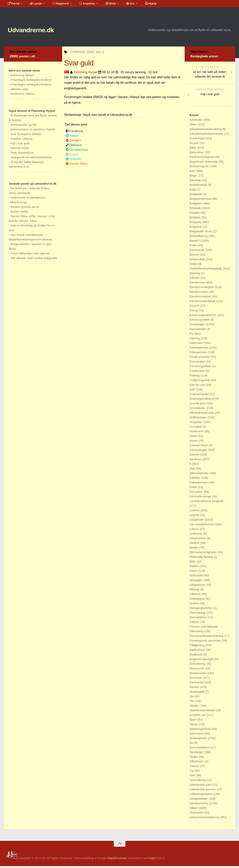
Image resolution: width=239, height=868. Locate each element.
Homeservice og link (24, 127)
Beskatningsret (199, 168)
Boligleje (195, 219)
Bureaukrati (197, 252)
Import (194, 442)
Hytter (194, 438)
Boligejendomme (201, 201)
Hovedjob (196, 428)
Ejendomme (198, 284)
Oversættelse (199, 619)
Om (122, 5)
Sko (192, 703)
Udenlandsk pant (201, 787)
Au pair (195, 145)
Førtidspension (199, 349)
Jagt (193, 470)
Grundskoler (198, 410)
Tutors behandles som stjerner (30, 255)
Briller (194, 247)
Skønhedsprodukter (203, 712)
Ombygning (197, 601)
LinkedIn (73, 161)
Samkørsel (197, 684)
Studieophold (198, 740)
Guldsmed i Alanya (23, 96)
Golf (193, 391)
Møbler (194, 568)
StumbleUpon (77, 151)
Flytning (195, 340)
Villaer (194, 810)
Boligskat (196, 229)
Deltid (194, 266)
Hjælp (141, 5)
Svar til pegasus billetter (26, 136)
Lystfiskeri (196, 535)
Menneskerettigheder (204, 554)
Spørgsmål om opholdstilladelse (31, 159)
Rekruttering (198, 666)
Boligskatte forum (201, 233)
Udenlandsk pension (203, 791)
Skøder (195, 707)
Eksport (195, 308)
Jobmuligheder (199, 475)
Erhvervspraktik (200, 322)
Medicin (195, 545)
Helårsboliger (199, 419)
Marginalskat (198, 540)
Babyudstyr (197, 154)
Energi (194, 312)
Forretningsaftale (201, 368)
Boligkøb (196, 210)
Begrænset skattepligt (204, 163)
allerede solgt (19, 91)
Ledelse (195, 512)
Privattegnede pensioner (206, 642)
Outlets (195, 605)
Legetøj (195, 517)
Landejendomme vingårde (206, 503)
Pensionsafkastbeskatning (207, 638)
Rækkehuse (198, 652)
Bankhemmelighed (202, 159)
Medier (194, 549)
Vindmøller (197, 814)
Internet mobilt (20, 150)
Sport (193, 721)
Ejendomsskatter (201, 298)
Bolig (193, 191)
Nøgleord (57, 5)
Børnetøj (196, 182)
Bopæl (194, 242)
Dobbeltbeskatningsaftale (206, 270)
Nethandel (197, 577)
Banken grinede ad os (25, 209)
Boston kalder (19, 213)
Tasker (194, 759)
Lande (34, 5)
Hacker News (77, 165)
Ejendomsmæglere (202, 289)
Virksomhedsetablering (205, 819)
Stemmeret (197, 735)
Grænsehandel (199, 396)
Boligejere (196, 205)
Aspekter (82, 5)
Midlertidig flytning (202, 559)
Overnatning (198, 614)
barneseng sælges (22, 77)
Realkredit (196, 656)
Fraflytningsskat (200, 382)
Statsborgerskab (200, 731)
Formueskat (198, 363)
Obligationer (198, 587)
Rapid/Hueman (117, 860)
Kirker (194, 489)
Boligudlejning (199, 238)
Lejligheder (197, 521)
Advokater (196, 122)
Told (193, 777)
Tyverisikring (198, 782)
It (191, 466)
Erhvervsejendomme (203, 317)
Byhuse (195, 256)
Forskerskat (198, 373)
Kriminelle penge (201, 498)
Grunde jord (198, 405)
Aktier (194, 126)
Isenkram (196, 461)
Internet (195, 456)
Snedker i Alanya (21, 141)
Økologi (195, 591)
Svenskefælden (200, 749)
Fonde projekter (200, 359)
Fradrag (195, 377)
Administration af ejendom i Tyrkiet (33, 131)
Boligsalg (196, 224)
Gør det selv (198, 387)
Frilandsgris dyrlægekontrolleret (31, 82)
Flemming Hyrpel (86, 74)
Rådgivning (197, 647)
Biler (193, 173)
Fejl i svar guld (20, 145)
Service (195, 689)
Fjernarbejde (198, 331)
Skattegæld (197, 694)
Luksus (195, 531)
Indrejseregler (199, 452)
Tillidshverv (197, 763)
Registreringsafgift (202, 661)
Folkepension (199, 354)
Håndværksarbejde (202, 415)
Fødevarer (197, 345)
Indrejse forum (199, 447)
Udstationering (199, 805)
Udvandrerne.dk (38, 31)
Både (193, 149)
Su (192, 745)
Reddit (72, 156)
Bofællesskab (199, 187)
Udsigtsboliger (199, 800)
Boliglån (195, 215)
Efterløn (195, 280)
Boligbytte (196, 196)
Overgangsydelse (201, 610)
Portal (13, 5)
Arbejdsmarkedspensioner (207, 136)
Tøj (192, 773)
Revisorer (196, 680)
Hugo (152, 860)
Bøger (194, 177)
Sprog (194, 726)
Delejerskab (198, 261)
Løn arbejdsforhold (202, 526)
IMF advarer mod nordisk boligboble (34, 260)
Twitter (72, 137)
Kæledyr (195, 480)
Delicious (74, 147)
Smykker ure (198, 717)
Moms (194, 573)
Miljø (193, 563)
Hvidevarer (197, 433)
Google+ (73, 142)
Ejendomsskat (199, 294)
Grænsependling (201, 401)
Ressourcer (197, 670)
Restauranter (198, 675)
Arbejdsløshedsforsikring (206, 131)
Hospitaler (196, 424)
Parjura (195, 624)
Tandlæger (197, 754)
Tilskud (194, 768)
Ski (192, 698)
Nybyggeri (196, 582)
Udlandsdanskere (201, 796)
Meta (104, 5)
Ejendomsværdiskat (203, 303)
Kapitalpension (199, 484)
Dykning (195, 275)
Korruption (197, 494)
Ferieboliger (198, 326)
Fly (192, 335)
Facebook (74, 133)
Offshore (195, 596)
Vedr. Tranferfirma (22, 155)
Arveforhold (197, 140)
